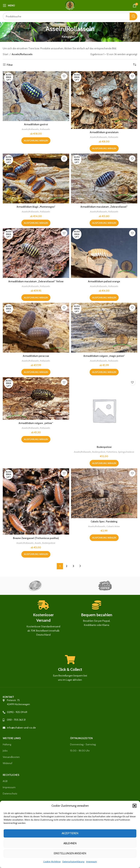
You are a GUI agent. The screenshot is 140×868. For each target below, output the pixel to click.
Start (6, 54)
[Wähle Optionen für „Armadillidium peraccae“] (36, 372)
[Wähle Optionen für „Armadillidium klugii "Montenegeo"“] (36, 223)
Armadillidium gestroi (36, 124)
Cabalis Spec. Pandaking (104, 521)
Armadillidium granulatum (104, 132)
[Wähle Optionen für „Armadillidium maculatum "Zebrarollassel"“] (104, 223)
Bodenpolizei (104, 447)
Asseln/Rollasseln (30, 129)
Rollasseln (46, 129)
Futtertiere (113, 452)
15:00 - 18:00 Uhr (80, 751)
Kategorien (69, 37)
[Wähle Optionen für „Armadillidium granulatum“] (104, 148)
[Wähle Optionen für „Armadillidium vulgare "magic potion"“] (104, 372)
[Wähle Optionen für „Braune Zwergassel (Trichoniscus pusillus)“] (36, 554)
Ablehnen (70, 843)
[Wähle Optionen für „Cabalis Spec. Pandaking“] (104, 538)
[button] (135, 806)
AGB (5, 781)
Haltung (7, 744)
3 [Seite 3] (73, 566)
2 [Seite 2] (67, 566)
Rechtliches (11, 775)
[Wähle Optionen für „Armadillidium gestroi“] (36, 141)
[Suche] (70, 16)
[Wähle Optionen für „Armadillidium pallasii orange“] (104, 298)
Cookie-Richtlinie (52, 862)
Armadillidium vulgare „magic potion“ (104, 356)
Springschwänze (128, 452)
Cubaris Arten (114, 526)
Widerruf (7, 763)
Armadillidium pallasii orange (104, 281)
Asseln (38, 543)
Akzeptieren (70, 833)
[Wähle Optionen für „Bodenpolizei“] (104, 463)
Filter (10, 65)
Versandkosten (11, 757)
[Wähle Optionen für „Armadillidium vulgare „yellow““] (36, 439)
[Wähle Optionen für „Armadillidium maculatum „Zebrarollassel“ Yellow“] (36, 298)
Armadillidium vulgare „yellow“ (36, 423)
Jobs (5, 751)
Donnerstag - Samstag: (83, 744)
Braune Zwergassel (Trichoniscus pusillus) (36, 538)
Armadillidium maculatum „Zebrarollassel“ (104, 207)
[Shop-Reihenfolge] (135, 65)
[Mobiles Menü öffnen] (9, 5)
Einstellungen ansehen (70, 853)
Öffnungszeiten (81, 738)
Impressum (92, 862)
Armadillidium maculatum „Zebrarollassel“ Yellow (36, 281)
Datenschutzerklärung (73, 862)
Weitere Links (12, 738)
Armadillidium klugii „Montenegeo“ (36, 207)
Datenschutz (10, 794)
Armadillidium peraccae (36, 356)
